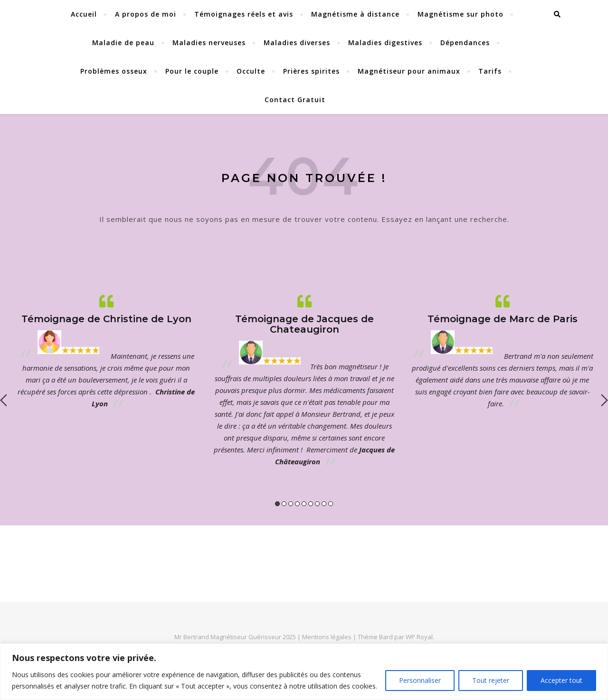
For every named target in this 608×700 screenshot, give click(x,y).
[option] (106, 351)
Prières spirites (311, 71)
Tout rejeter (491, 680)
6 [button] (311, 504)
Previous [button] (4, 400)
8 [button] (324, 504)
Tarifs (490, 71)
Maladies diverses (297, 43)
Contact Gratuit (295, 100)
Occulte (251, 71)
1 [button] (277, 504)
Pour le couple (192, 71)
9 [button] (331, 504)
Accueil (84, 14)
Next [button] (604, 400)
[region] (304, 672)
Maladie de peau (123, 43)
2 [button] (284, 504)
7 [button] (317, 504)
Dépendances (465, 43)
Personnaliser (420, 680)
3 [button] (291, 504)
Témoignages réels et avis (244, 14)
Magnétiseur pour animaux (409, 71)
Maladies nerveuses (209, 43)
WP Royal (419, 637)
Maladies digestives (385, 43)
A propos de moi (146, 14)
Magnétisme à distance (355, 14)
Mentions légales (328, 637)
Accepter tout (561, 680)
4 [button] (297, 504)
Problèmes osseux (114, 71)
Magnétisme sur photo (461, 14)
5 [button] (304, 504)
